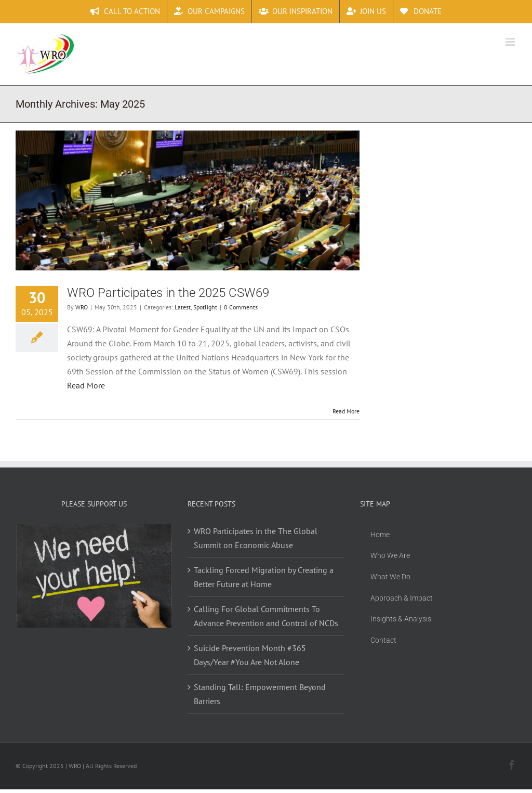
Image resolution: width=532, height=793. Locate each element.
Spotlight (205, 307)
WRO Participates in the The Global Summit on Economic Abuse (256, 538)
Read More (86, 385)
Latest (183, 307)
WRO (82, 307)
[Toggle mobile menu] (511, 42)
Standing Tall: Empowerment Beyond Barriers (260, 694)
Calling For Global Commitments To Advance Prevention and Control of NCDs (266, 616)
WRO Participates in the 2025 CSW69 (168, 293)
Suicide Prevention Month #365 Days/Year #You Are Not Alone (250, 655)
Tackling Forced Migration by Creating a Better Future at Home (264, 577)
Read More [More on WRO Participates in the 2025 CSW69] (346, 411)
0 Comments (241, 307)
